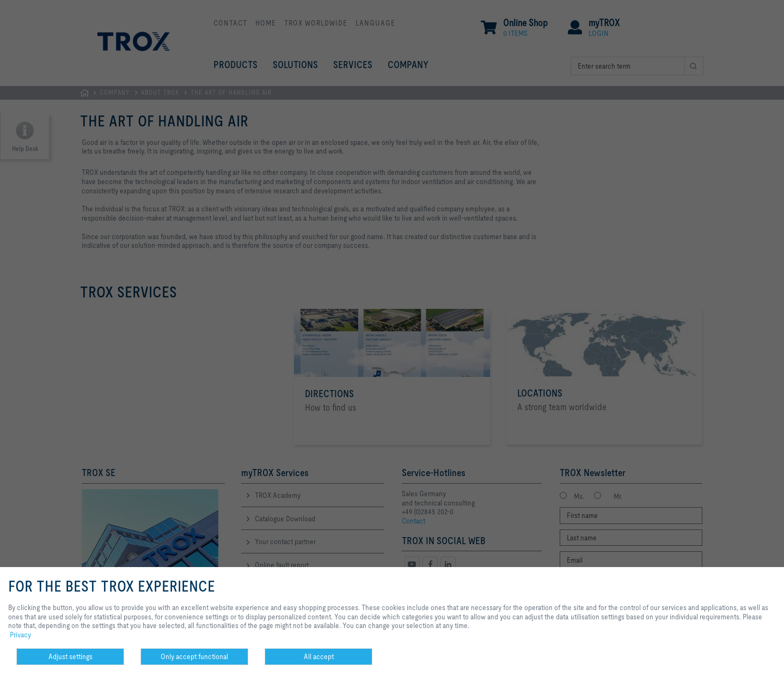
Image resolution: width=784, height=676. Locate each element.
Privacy (20, 635)
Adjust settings (71, 656)
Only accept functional (194, 656)
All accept (319, 656)
